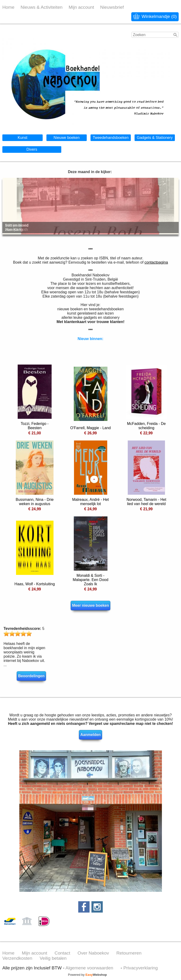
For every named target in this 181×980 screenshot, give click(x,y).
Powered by (88, 975)
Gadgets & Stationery (155, 138)
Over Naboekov (93, 953)
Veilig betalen (53, 958)
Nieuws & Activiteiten (41, 7)
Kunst (23, 138)
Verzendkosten (17, 958)
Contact (62, 953)
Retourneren (129, 953)
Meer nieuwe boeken (91, 605)
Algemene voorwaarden (89, 968)
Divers (32, 149)
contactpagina (156, 262)
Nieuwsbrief (112, 7)
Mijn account (81, 7)
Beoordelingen (31, 676)
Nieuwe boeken (66, 138)
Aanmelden (90, 735)
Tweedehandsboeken (111, 138)
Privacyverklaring (140, 968)
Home (8, 7)
